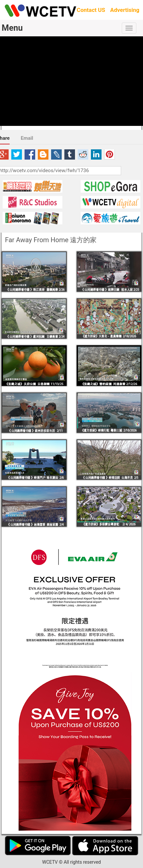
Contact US (91, 10)
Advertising (125, 10)
